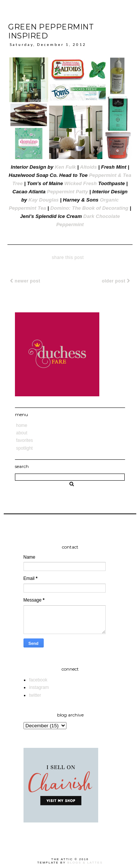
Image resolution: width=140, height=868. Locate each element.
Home (22, 425)
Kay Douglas (43, 200)
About (22, 433)
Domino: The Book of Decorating (89, 208)
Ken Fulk (66, 167)
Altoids (88, 167)
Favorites (24, 440)
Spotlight (24, 448)
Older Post (116, 281)
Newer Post (25, 281)
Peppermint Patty (68, 192)
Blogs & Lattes (85, 863)
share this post (68, 257)
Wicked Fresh (80, 183)
